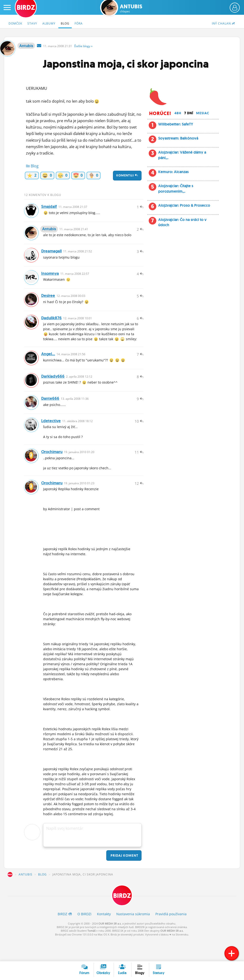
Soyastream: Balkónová (178, 138)
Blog (65, 23)
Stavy (32, 23)
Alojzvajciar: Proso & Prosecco (184, 205)
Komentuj (127, 175)
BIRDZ (10, 896)
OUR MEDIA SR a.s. (110, 946)
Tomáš (91, 953)
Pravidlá (171, 936)
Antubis (131, 8)
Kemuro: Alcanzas (173, 172)
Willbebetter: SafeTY (176, 124)
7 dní (189, 113)
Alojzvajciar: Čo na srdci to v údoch (182, 222)
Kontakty (104, 936)
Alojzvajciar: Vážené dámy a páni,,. (182, 155)
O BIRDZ (84, 936)
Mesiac (203, 113)
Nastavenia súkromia (133, 936)
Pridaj (124, 877)
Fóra (79, 23)
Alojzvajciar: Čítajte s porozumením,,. (176, 188)
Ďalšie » (83, 46)
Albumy (49, 23)
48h (178, 113)
